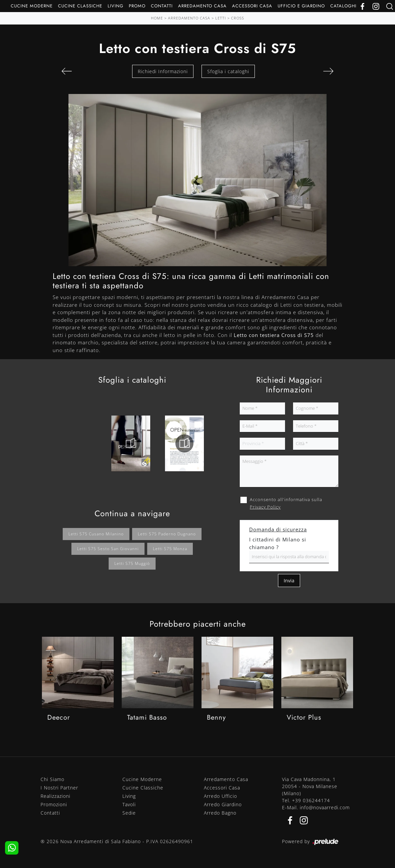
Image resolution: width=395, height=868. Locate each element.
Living (116, 6)
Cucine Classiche (80, 6)
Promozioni (54, 804)
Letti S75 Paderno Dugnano (167, 534)
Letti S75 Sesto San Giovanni (108, 549)
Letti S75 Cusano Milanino (96, 534)
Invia (289, 581)
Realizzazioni (55, 796)
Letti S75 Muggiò (132, 563)
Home (157, 18)
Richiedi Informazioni (163, 71)
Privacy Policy (265, 507)
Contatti (162, 6)
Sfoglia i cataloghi (228, 71)
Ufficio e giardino (301, 6)
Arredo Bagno (220, 813)
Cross (238, 18)
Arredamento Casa (202, 6)
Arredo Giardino (223, 804)
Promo (137, 6)
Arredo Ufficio (220, 796)
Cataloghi (343, 6)
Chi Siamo (52, 779)
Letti (221, 18)
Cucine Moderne (32, 6)
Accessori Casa (252, 6)
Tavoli (129, 804)
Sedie (129, 813)
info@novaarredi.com (325, 807)
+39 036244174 (311, 800)
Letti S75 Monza (170, 549)
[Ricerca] (390, 6)
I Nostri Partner (59, 788)
